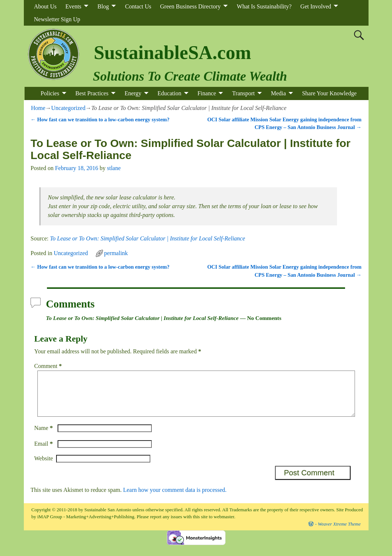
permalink (116, 253)
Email (44, 452)
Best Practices (92, 93)
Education (170, 93)
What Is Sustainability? (264, 6)
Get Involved (316, 6)
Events (73, 6)
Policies (50, 93)
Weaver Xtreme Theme (339, 533)
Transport (243, 93)
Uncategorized (68, 108)
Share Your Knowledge (329, 93)
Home (38, 108)
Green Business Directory (190, 6)
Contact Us (138, 6)
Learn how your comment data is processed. (175, 499)
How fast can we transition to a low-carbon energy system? (100, 119)
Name (44, 437)
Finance (207, 93)
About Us (45, 6)
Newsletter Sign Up (57, 19)
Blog (103, 6)
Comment (49, 366)
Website (43, 467)
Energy (133, 93)
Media (279, 93)
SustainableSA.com (173, 53)
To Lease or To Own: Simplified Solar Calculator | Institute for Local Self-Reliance (147, 238)
